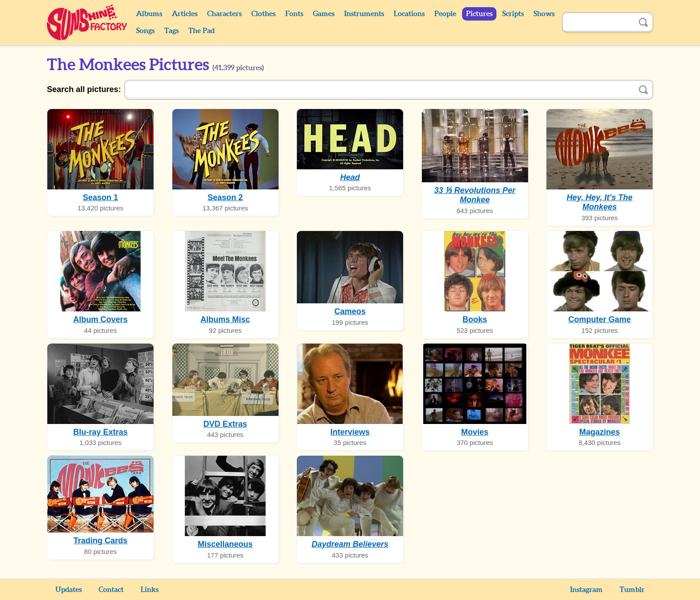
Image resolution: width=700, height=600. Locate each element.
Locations (409, 14)
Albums (149, 14)
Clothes (263, 14)
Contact (111, 590)
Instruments (364, 14)
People (445, 14)
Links (150, 590)
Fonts (294, 14)
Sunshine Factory (87, 22)
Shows (544, 14)
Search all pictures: (84, 89)
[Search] (598, 22)
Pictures (479, 14)
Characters (224, 14)
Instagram (586, 590)
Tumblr (632, 590)
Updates (69, 590)
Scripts (513, 14)
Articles (185, 14)
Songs (145, 31)
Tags (171, 31)
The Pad (202, 31)
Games (324, 14)
